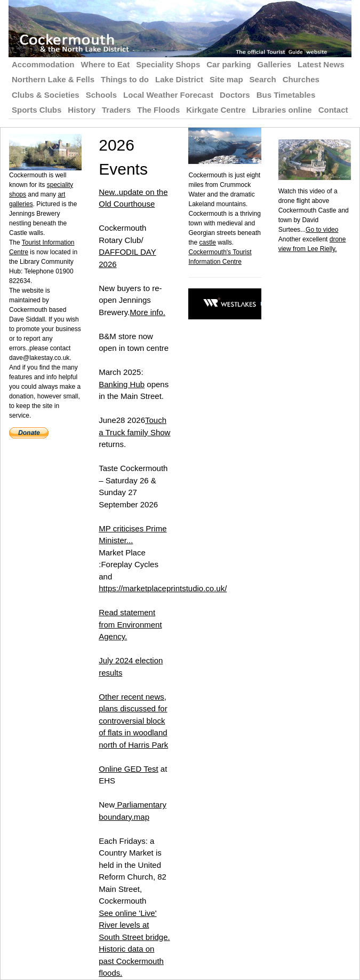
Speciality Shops (168, 64)
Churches (301, 79)
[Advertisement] (319, 414)
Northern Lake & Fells (53, 79)
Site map (226, 79)
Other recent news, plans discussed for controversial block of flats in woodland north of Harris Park (133, 721)
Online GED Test (128, 769)
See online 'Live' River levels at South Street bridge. (134, 925)
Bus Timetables (286, 95)
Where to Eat (106, 64)
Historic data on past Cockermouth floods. (131, 961)
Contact (333, 110)
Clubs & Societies (46, 95)
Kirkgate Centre (216, 110)
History (82, 110)
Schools (101, 95)
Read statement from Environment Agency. (130, 624)
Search (263, 79)
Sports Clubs (37, 110)
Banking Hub (122, 384)
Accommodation (43, 64)
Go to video (322, 230)
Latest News (321, 64)
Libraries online (282, 110)
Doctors (235, 95)
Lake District (179, 79)
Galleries (274, 64)
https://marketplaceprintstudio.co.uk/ (163, 588)
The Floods (158, 110)
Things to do (125, 79)
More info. (147, 312)
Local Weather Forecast (168, 95)
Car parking (229, 64)
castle (207, 242)
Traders (116, 110)
